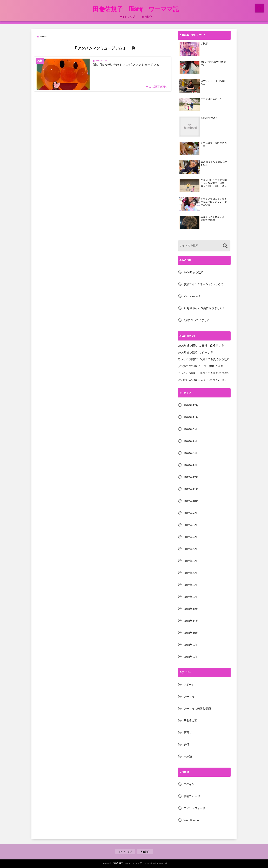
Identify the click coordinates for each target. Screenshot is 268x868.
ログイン (189, 784)
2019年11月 (191, 489)
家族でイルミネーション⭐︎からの (203, 284)
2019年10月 (191, 501)
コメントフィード (195, 808)
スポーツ (189, 684)
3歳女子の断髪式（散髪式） (213, 64)
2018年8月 (190, 657)
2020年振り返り (209, 118)
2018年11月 (191, 621)
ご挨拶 (204, 44)
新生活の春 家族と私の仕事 (214, 145)
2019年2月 (190, 597)
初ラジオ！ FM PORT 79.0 (213, 82)
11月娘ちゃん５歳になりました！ (214, 163)
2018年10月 (191, 633)
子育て (188, 732)
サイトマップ (127, 17)
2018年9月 (190, 645)
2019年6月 (190, 549)
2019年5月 (190, 561)
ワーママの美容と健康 (197, 708)
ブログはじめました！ (212, 99)
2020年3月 (190, 453)
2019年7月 (190, 537)
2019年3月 (190, 585)
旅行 (186, 744)
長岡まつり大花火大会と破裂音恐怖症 (214, 219)
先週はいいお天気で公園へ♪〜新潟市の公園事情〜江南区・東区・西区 (214, 183)
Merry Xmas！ (192, 296)
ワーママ (189, 696)
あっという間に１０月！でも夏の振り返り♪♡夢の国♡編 (214, 202)
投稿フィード (192, 796)
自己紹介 (147, 17)
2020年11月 (191, 417)
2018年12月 (191, 609)
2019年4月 (190, 573)
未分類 (188, 756)
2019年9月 (190, 513)
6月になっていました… (198, 320)
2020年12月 (191, 405)
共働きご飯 (190, 720)
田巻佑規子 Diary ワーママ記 (139, 9)
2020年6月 (190, 429)
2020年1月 (190, 465)
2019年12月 (191, 477)
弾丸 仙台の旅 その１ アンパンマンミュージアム (126, 65)
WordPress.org (192, 820)
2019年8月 (190, 525)
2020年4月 (190, 441)
